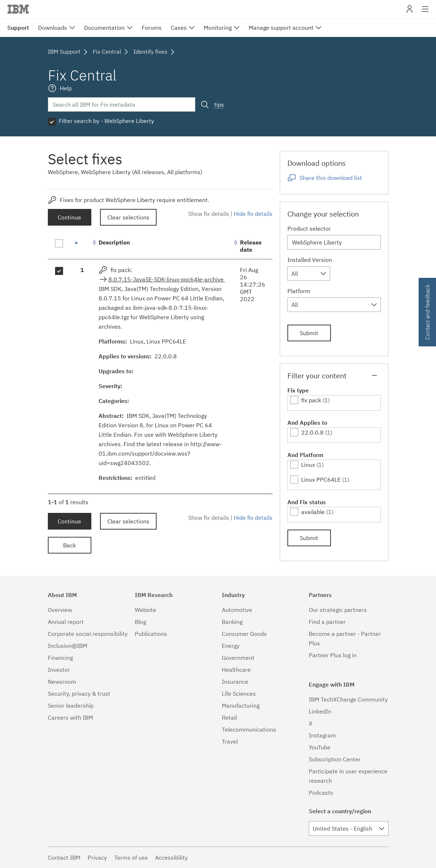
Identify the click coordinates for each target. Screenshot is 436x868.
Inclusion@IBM (68, 646)
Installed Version (310, 260)
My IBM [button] (410, 12)
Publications (151, 634)
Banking (232, 622)
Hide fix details (253, 214)
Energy (231, 646)
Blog (140, 622)
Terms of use (131, 857)
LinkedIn (320, 711)
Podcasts (321, 793)
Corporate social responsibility (88, 634)
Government (238, 658)
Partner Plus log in (333, 655)
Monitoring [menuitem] (218, 28)
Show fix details (209, 214)
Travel (230, 741)
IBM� (18, 9)
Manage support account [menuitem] (281, 28)
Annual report (66, 622)
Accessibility (171, 857)
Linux (308, 465)
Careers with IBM (70, 717)
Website (146, 610)
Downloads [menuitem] (53, 28)
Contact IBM (64, 857)
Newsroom (62, 682)
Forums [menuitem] (152, 28)
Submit (309, 333)
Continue (69, 217)
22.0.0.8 (312, 432)
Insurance (235, 682)
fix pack (311, 400)
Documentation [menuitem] (104, 28)
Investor (59, 670)
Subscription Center (335, 759)
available (313, 512)
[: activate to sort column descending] (82, 246)
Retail (229, 717)
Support (18, 28)
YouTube (320, 747)
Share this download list (331, 178)
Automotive (237, 610)
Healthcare (236, 670)
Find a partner (327, 622)
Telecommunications (249, 729)
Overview (60, 610)
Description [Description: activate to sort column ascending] (114, 242)
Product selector (309, 229)
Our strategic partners (338, 610)
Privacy (97, 857)
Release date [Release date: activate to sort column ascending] (251, 246)
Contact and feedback (427, 312)
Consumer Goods (244, 634)
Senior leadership (71, 705)
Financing (60, 658)
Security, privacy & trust (79, 694)
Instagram (322, 735)
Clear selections (128, 217)
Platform (299, 291)
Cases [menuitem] (179, 28)
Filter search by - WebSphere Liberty (106, 121)
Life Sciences (239, 694)
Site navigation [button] (425, 13)
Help (66, 88)
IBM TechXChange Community (348, 699)
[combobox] (309, 273)
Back (69, 545)
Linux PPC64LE (321, 480)
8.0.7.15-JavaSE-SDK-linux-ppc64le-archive (167, 279)
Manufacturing (241, 705)
